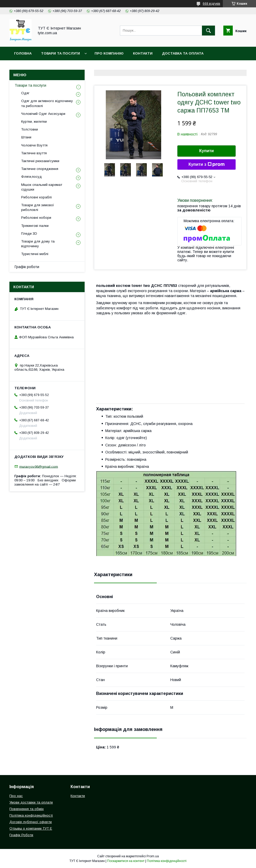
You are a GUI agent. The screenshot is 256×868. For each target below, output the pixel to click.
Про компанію (109, 53)
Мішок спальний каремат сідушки (42, 187)
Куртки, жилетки (34, 122)
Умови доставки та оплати (31, 802)
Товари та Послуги (60, 53)
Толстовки (30, 129)
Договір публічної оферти (31, 822)
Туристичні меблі (35, 254)
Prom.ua (153, 856)
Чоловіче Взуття (34, 145)
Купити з (206, 164)
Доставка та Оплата (183, 53)
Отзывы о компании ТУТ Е (31, 828)
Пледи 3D (29, 234)
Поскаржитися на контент (126, 861)
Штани (26, 137)
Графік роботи (27, 267)
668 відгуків (211, 4)
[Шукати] (208, 31)
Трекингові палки (35, 226)
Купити (207, 151)
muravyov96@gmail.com (39, 466)
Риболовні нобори (36, 218)
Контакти (143, 53)
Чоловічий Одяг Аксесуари (43, 114)
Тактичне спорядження (40, 169)
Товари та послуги (30, 85)
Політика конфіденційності (96, 67)
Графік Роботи (21, 835)
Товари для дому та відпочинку (38, 244)
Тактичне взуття (34, 153)
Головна (23, 53)
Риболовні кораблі (36, 197)
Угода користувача (154, 67)
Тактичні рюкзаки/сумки (40, 161)
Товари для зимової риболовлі (38, 207)
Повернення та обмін (36, 67)
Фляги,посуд (31, 177)
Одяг (25, 93)
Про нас (16, 796)
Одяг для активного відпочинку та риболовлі (47, 103)
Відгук (190, 67)
